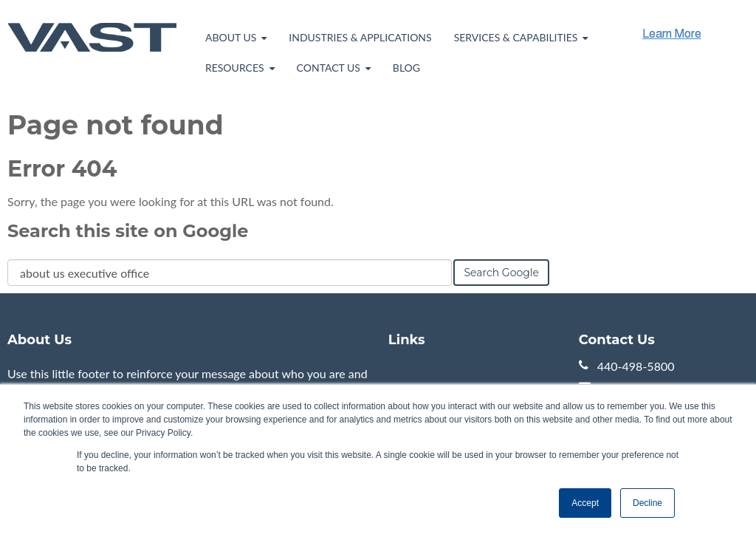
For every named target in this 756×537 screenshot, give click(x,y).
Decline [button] (647, 503)
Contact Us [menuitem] (329, 68)
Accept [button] (585, 503)
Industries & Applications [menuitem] (360, 37)
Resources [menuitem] (235, 68)
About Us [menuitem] (231, 37)
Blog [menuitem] (406, 68)
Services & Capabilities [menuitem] (516, 37)
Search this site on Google (128, 231)
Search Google (501, 273)
